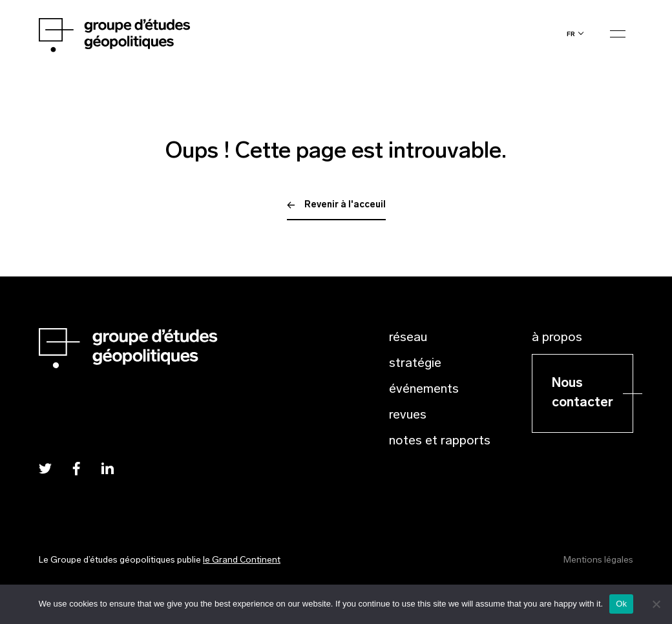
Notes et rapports (440, 441)
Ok (621, 604)
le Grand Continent (242, 560)
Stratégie (415, 364)
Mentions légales (598, 560)
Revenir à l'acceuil (336, 205)
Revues (408, 415)
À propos (557, 338)
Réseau (408, 338)
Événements (424, 390)
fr (571, 34)
